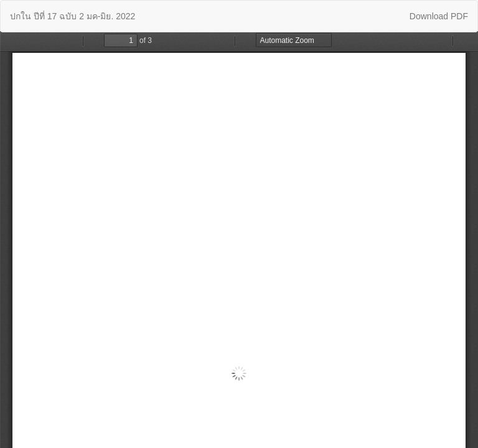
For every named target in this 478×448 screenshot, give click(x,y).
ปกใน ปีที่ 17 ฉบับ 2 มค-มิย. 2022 (73, 16)
